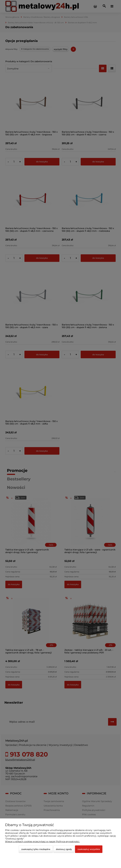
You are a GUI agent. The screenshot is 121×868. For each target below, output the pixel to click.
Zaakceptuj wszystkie (89, 849)
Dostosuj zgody (64, 849)
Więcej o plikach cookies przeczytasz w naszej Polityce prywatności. (42, 841)
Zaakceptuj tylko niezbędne (36, 849)
